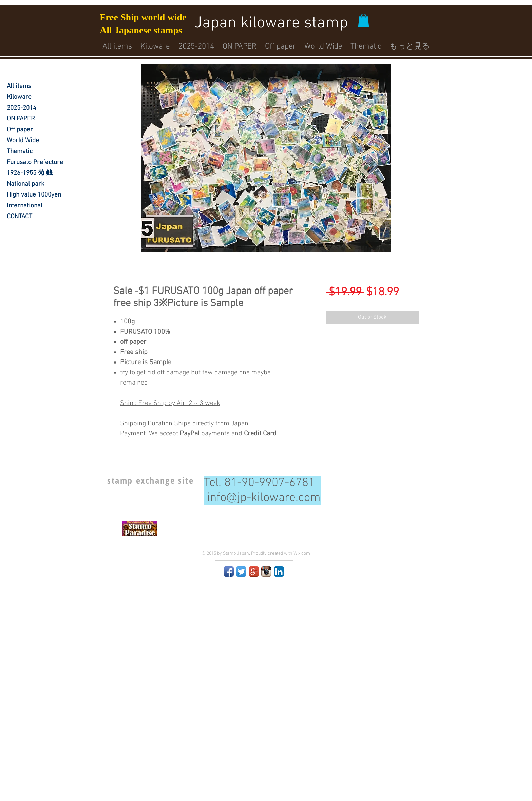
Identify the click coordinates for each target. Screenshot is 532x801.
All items (19, 86)
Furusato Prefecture (35, 162)
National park (26, 184)
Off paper (20, 130)
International (25, 206)
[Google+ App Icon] (254, 572)
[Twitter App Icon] (241, 572)
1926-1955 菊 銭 (30, 173)
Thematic (20, 152)
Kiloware (19, 97)
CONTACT (20, 217)
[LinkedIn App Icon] (279, 572)
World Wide (23, 141)
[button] (364, 20)
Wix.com (302, 553)
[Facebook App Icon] (229, 572)
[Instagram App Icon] (266, 572)
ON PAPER (21, 119)
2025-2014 (22, 108)
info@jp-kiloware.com (264, 498)
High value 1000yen (34, 195)
